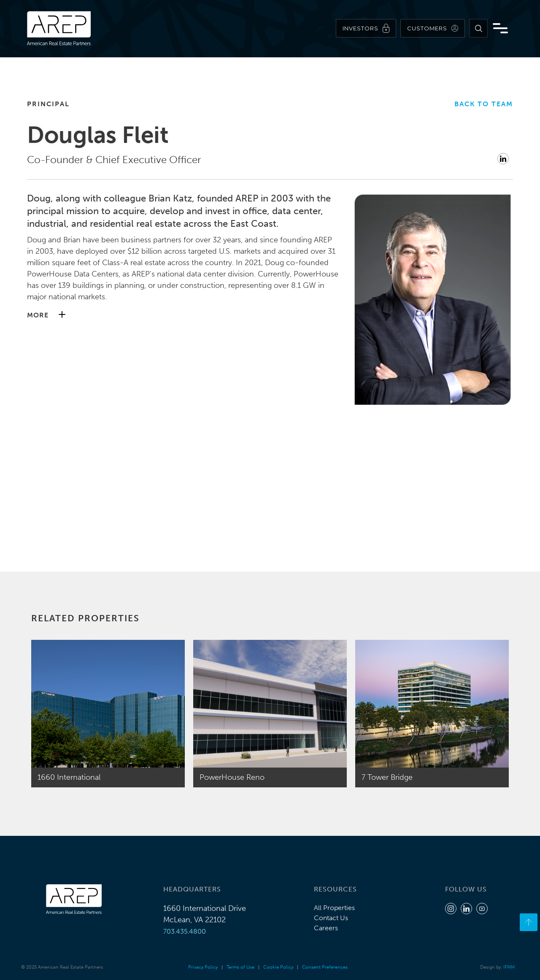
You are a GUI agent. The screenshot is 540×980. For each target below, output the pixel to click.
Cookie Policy (278, 967)
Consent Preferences (325, 967)
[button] (183, 315)
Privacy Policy (203, 967)
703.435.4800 (185, 931)
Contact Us (331, 918)
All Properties (334, 908)
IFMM (509, 967)
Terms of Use (240, 967)
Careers (326, 928)
